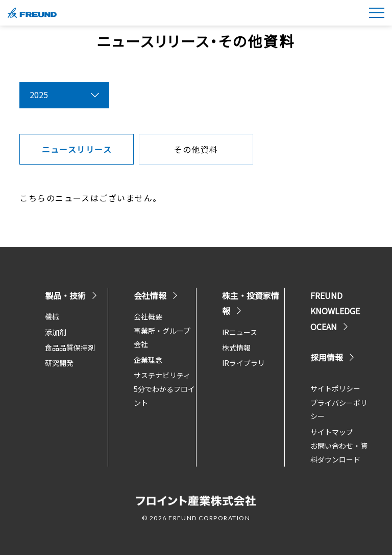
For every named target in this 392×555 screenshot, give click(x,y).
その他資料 (196, 149)
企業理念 (148, 360)
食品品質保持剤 (70, 348)
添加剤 (56, 332)
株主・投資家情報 (251, 303)
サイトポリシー (335, 388)
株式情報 (236, 348)
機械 (52, 316)
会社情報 (156, 295)
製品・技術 (71, 295)
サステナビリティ (162, 375)
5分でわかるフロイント (164, 396)
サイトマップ (332, 432)
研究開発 (59, 363)
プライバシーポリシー (339, 410)
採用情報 (333, 357)
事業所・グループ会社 (162, 338)
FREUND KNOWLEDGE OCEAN (335, 311)
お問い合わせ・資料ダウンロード (339, 453)
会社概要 (148, 316)
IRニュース (240, 332)
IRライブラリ (243, 363)
